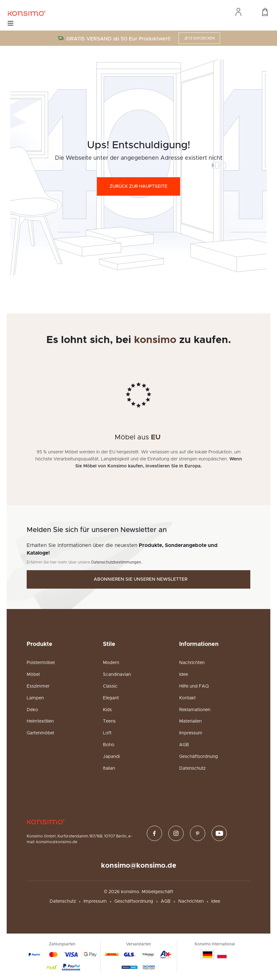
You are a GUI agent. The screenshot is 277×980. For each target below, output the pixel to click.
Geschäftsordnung (199, 757)
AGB (184, 745)
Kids (107, 710)
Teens (109, 721)
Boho (109, 745)
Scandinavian (117, 675)
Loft (107, 733)
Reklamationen (195, 710)
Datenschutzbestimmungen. (117, 562)
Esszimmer (38, 686)
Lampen (35, 698)
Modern (111, 663)
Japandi (111, 757)
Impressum (191, 733)
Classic (110, 686)
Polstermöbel (41, 663)
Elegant (111, 698)
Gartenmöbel (40, 733)
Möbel (33, 675)
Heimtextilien (40, 721)
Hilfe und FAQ (194, 686)
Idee (184, 675)
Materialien (190, 721)
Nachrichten (192, 663)
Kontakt (187, 698)
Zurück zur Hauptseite (138, 186)
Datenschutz (192, 768)
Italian (109, 768)
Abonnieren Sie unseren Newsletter (141, 579)
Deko (32, 710)
